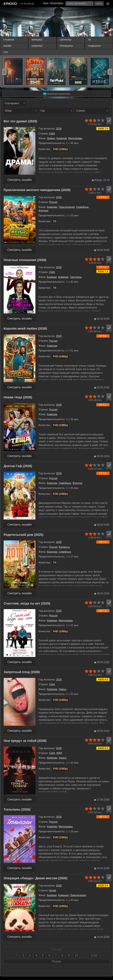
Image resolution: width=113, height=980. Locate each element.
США (52, 134)
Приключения (67, 207)
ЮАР (59, 753)
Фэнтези (43, 211)
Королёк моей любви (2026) (25, 329)
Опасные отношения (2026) (25, 260)
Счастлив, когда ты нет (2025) (27, 603)
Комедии (62, 138)
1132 (94, 955)
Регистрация (57, 3)
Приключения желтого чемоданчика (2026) (37, 190)
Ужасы (63, 689)
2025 (59, 611)
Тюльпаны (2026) (17, 809)
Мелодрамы (75, 138)
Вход (46, 3)
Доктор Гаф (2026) (18, 466)
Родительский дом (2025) (23, 535)
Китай (52, 891)
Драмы (51, 138)
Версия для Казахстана (56, 94)
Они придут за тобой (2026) (25, 741)
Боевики (52, 277)
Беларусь (64, 547)
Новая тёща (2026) (18, 397)
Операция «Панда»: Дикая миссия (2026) (35, 878)
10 (76, 955)
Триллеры (76, 277)
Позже (57, 961)
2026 (59, 129)
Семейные (82, 207)
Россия (53, 202)
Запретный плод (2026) (22, 672)
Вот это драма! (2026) (20, 121)
